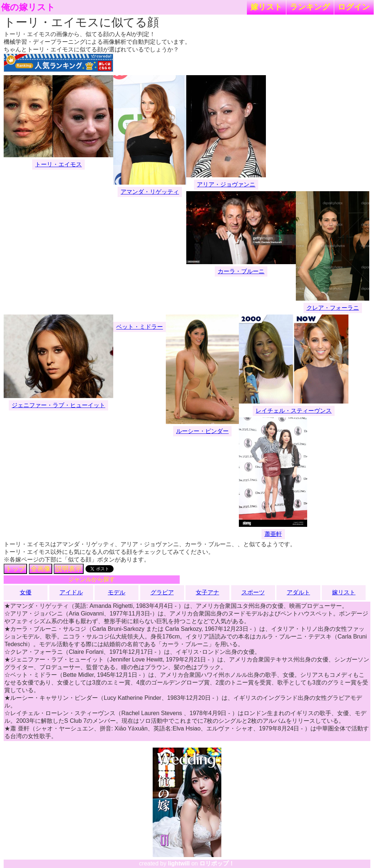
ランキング (310, 7)
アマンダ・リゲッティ (150, 192)
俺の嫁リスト (28, 7)
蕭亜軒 (273, 534)
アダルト (298, 592)
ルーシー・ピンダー (202, 431)
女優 (26, 592)
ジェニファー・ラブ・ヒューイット (58, 405)
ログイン (354, 7)
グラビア (162, 592)
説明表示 (69, 569)
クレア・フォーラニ (333, 308)
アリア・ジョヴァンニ (226, 184)
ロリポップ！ (217, 863)
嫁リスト (266, 7)
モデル (117, 592)
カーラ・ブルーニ (241, 271)
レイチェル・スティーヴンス (294, 411)
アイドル (71, 592)
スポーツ (253, 592)
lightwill (179, 863)
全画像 (41, 569)
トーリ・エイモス (58, 164)
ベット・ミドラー (140, 327)
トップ (15, 569)
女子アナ (207, 592)
